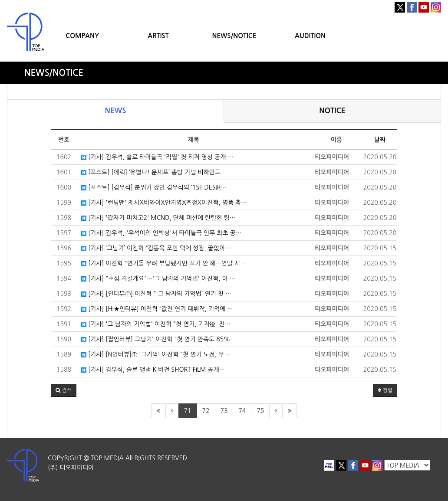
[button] (64, 390)
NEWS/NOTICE (234, 36)
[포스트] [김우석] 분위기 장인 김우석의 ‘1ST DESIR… (154, 187)
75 (260, 411)
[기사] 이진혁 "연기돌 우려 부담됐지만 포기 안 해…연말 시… (163, 263)
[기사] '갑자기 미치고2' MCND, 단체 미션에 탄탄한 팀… (158, 218)
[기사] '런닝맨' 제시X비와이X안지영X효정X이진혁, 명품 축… (164, 203)
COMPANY (82, 36)
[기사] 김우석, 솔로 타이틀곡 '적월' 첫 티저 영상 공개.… (157, 157)
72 (206, 411)
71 (188, 411)
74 (242, 411)
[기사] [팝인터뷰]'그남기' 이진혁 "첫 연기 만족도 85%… (159, 339)
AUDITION (310, 36)
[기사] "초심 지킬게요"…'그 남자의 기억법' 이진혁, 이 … (158, 278)
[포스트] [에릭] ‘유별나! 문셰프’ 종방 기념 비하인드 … (155, 172)
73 (224, 411)
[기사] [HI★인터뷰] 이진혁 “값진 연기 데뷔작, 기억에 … (157, 309)
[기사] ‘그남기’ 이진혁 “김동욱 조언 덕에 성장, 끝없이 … (157, 248)
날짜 (380, 140)
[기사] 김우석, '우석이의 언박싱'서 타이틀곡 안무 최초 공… (161, 233)
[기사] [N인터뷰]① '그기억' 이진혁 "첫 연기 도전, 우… (156, 354)
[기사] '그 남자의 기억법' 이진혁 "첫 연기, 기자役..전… (156, 324)
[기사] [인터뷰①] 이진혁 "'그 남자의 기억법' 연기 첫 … (156, 294)
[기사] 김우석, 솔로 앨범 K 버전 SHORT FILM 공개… (153, 370)
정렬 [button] (385, 390)
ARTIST (158, 36)
